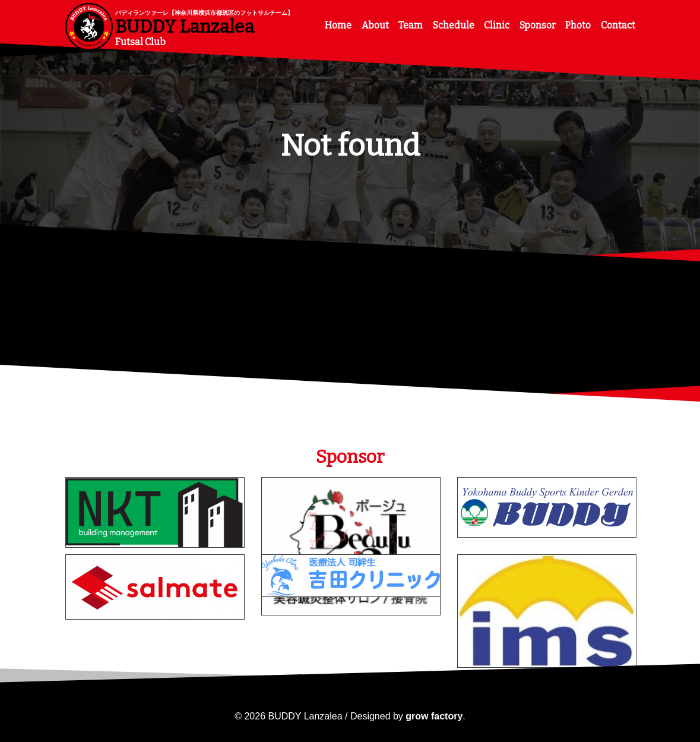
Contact (618, 25)
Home (338, 25)
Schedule (454, 25)
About (375, 25)
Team (411, 25)
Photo (578, 25)
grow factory (434, 716)
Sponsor (538, 25)
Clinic (497, 25)
